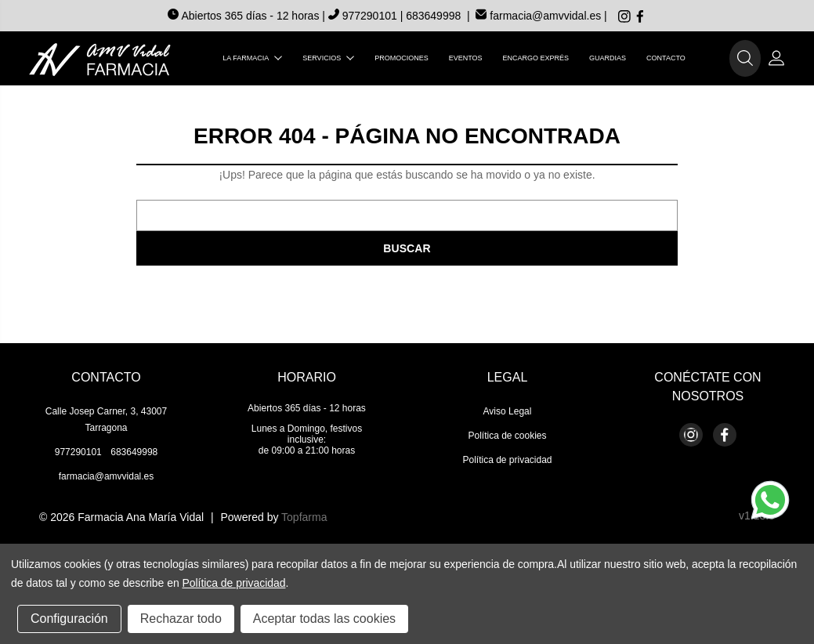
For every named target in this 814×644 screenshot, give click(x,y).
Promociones (402, 58)
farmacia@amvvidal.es (538, 16)
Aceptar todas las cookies (324, 619)
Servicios (328, 58)
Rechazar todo (181, 619)
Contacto (666, 58)
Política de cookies (507, 436)
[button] (745, 59)
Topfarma (304, 517)
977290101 (364, 16)
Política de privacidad (507, 460)
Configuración (69, 619)
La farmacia (252, 58)
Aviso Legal (508, 411)
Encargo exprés (536, 58)
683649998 (433, 16)
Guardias (608, 58)
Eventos (466, 58)
